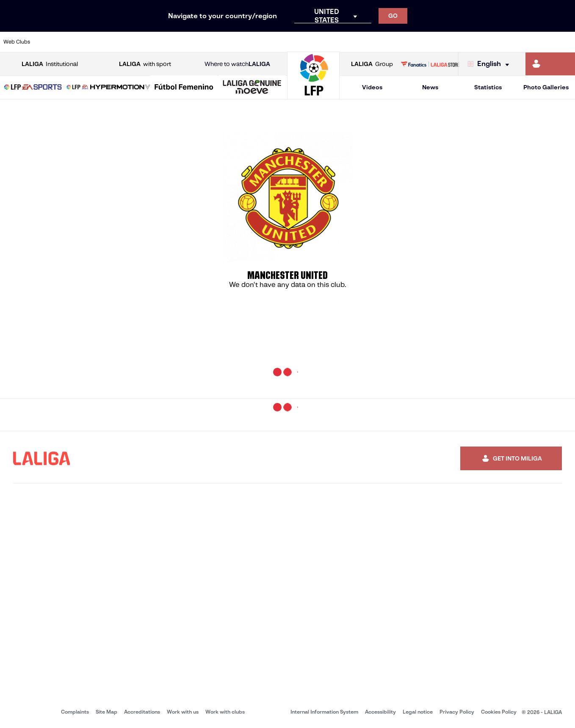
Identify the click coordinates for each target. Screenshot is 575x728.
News (430, 87)
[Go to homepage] (313, 95)
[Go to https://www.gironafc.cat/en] (241, 42)
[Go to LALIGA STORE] (430, 64)
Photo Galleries (546, 87)
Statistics (488, 87)
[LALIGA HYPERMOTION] (108, 88)
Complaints (75, 712)
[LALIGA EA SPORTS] (33, 88)
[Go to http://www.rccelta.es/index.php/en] (321, 42)
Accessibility (380, 712)
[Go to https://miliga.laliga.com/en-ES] (550, 64)
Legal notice (418, 712)
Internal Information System (324, 712)
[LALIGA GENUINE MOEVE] (252, 88)
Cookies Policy (499, 712)
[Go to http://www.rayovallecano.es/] (294, 42)
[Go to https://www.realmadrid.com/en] (430, 42)
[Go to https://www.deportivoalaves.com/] (132, 42)
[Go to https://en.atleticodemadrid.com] (78, 42)
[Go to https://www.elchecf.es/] (159, 42)
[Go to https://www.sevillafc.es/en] (511, 42)
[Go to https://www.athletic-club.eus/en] (51, 42)
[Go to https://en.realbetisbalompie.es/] (403, 42)
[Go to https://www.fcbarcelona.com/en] (186, 42)
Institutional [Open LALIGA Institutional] (50, 64)
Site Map (106, 712)
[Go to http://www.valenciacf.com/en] (538, 42)
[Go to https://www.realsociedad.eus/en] (484, 42)
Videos (372, 87)
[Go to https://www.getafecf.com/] (213, 42)
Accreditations (142, 712)
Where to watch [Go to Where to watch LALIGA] (237, 64)
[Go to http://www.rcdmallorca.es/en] (376, 42)
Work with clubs (225, 712)
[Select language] (490, 64)
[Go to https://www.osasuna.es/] (105, 42)
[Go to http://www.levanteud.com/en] (267, 42)
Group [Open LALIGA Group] (372, 64)
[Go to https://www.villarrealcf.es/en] (565, 42)
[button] (33, 87)
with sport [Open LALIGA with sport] (145, 64)
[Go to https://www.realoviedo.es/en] (457, 42)
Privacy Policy (457, 712)
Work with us (183, 712)
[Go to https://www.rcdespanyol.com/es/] (348, 42)
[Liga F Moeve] (184, 88)
